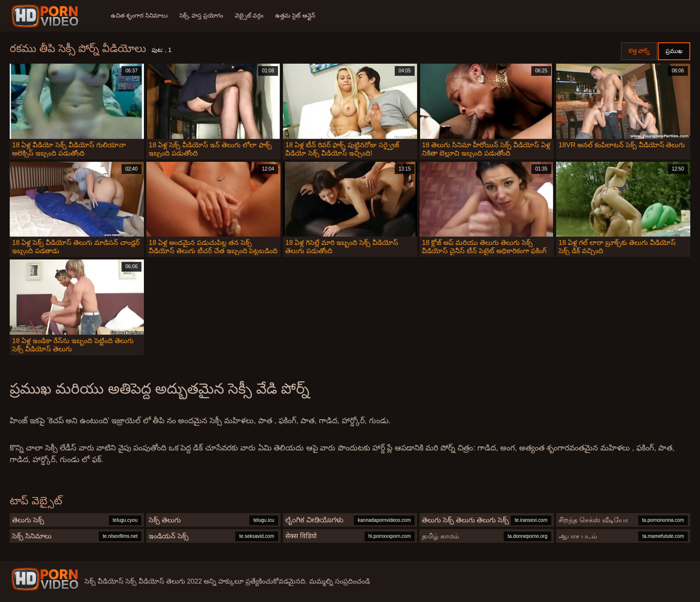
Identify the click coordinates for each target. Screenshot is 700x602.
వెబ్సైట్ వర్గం (249, 16)
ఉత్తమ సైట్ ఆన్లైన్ (295, 16)
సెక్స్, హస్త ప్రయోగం (201, 16)
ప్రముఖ (674, 51)
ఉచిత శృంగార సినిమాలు (139, 16)
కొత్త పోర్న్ (639, 51)
